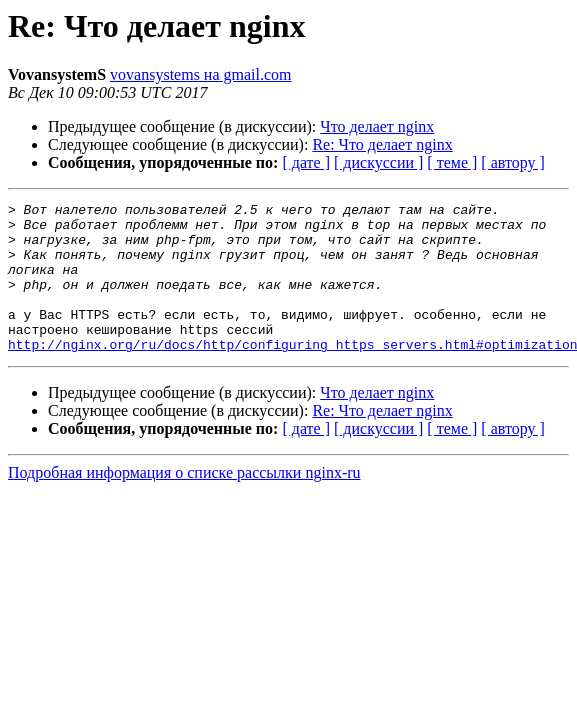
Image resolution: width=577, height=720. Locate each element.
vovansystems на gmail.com (200, 74)
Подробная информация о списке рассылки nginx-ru (184, 502)
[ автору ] (512, 162)
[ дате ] (306, 162)
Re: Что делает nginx (382, 144)
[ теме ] (452, 162)
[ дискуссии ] (378, 162)
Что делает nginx (377, 126)
